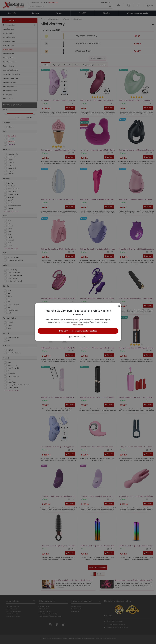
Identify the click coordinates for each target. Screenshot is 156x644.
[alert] (78, 322)
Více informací (78, 325)
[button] (78, 337)
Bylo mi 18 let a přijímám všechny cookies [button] (78, 331)
